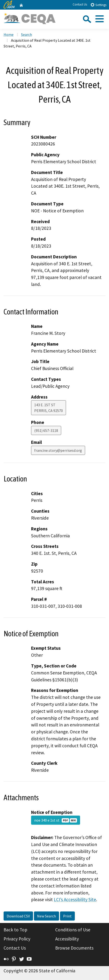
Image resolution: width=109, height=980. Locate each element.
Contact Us (80, 4)
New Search (46, 916)
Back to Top (15, 930)
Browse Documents (74, 948)
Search (27, 35)
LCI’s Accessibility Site (75, 899)
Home (9, 35)
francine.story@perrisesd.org (58, 450)
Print (67, 916)
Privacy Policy (17, 939)
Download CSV (18, 916)
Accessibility (67, 939)
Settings (98, 5)
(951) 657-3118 (46, 430)
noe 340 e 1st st (56, 820)
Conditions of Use (73, 930)
